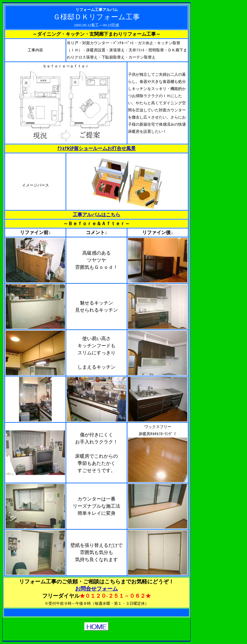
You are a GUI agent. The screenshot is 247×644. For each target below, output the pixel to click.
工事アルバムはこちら (96, 215)
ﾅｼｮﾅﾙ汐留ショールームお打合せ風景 (96, 148)
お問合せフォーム (96, 589)
